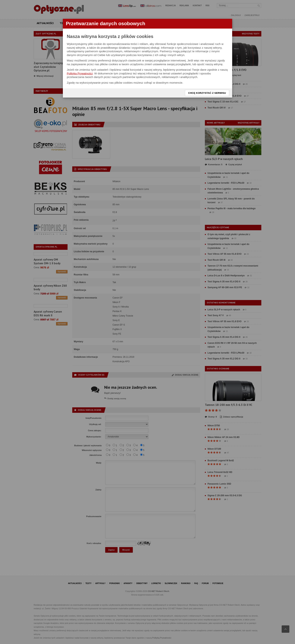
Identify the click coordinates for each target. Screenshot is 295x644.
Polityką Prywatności (80, 73)
